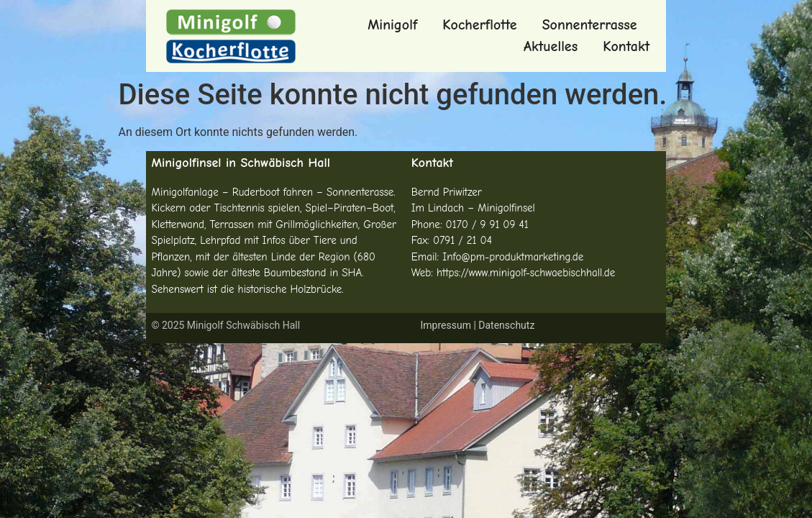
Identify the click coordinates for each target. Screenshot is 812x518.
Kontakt (626, 46)
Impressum (445, 325)
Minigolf (392, 25)
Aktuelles (551, 46)
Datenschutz (506, 325)
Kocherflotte (479, 25)
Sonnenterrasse (590, 25)
